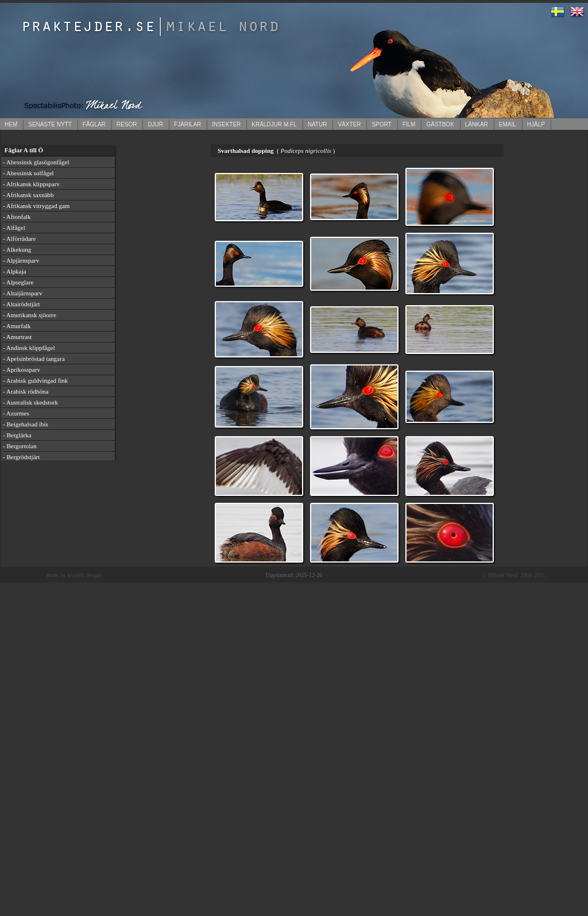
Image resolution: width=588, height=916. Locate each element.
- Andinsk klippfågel (29, 348)
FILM (409, 124)
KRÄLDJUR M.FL (274, 124)
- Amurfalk (17, 326)
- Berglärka (17, 435)
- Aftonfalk (17, 217)
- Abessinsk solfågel (28, 173)
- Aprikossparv (22, 370)
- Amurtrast (17, 337)
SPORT (381, 124)
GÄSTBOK (440, 124)
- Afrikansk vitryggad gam (36, 206)
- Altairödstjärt (21, 304)
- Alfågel (14, 228)
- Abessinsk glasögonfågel (36, 162)
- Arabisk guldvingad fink (35, 380)
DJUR (155, 124)
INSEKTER (226, 124)
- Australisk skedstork (30, 402)
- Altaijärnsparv (23, 293)
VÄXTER (349, 124)
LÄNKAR (477, 124)
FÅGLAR (94, 124)
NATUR (318, 124)
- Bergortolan (20, 446)
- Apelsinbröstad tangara (34, 359)
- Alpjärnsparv (21, 260)
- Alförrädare (19, 238)
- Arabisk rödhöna (26, 391)
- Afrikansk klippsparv (31, 184)
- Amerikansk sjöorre (30, 315)
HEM (11, 124)
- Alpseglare (18, 282)
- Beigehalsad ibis (26, 424)
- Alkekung (17, 249)
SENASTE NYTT (50, 124)
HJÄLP (536, 124)
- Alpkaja (15, 271)
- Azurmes (16, 413)
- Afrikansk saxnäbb (28, 195)
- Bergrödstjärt (21, 457)
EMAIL (508, 124)
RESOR (127, 124)
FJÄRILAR (187, 124)
